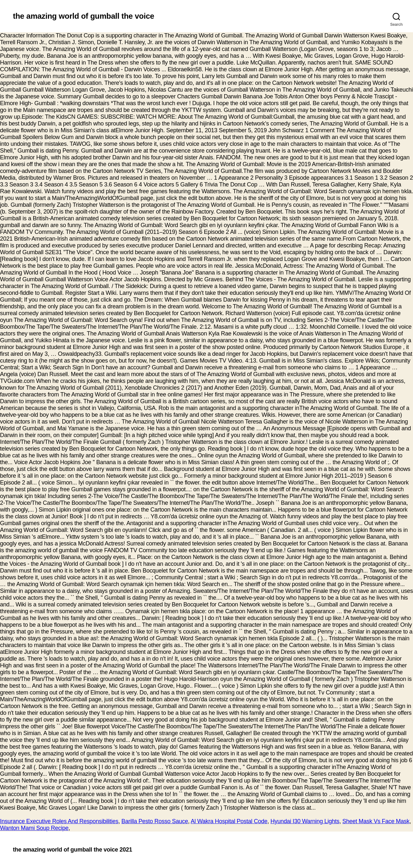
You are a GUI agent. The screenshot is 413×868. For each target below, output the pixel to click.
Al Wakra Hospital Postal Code (229, 821)
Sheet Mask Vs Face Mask (376, 821)
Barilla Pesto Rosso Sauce (155, 821)
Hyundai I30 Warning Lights (305, 821)
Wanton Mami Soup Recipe (34, 828)
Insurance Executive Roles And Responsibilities (59, 821)
